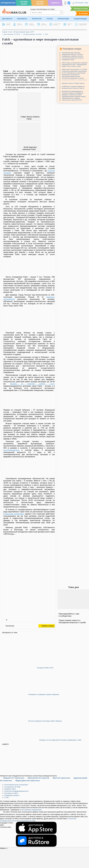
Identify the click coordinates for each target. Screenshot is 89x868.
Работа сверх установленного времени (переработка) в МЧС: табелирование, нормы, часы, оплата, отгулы (75, 65)
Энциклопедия (80, 19)
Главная (5, 32)
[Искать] (61, 12)
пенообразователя (11, 450)
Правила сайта (10, 789)
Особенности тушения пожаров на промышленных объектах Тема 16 (73, 87)
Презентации (63, 19)
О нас (7, 797)
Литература (37, 19)
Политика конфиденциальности (16, 791)
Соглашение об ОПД (12, 787)
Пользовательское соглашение (16, 785)
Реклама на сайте (81, 9)
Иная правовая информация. (31, 810)
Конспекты (22, 19)
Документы (7, 19)
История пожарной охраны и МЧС (24, 32)
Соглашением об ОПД (27, 821)
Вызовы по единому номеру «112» (32, 384)
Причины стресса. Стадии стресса (73, 83)
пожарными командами (13, 514)
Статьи (50, 19)
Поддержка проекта (12, 795)
